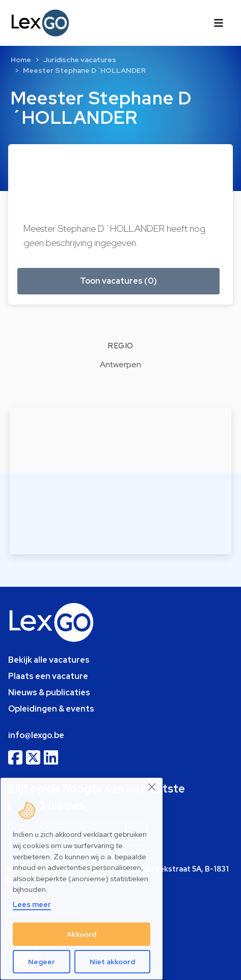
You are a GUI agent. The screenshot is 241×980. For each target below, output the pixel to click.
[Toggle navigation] (219, 23)
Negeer (42, 962)
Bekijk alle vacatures (49, 660)
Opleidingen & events (51, 709)
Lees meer (32, 904)
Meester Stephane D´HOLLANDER (84, 70)
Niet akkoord (112, 962)
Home (21, 60)
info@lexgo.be (36, 735)
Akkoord (82, 934)
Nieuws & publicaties (49, 692)
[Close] (152, 787)
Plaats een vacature (48, 676)
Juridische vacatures (80, 60)
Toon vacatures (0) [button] (118, 281)
